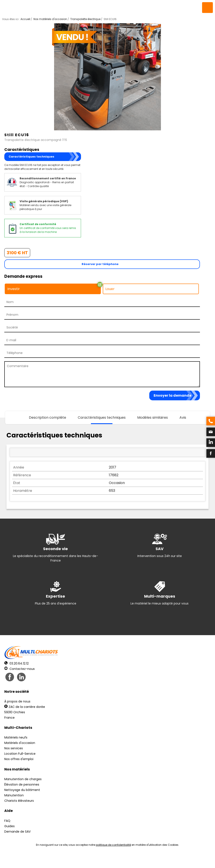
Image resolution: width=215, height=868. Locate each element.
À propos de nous (17, 701)
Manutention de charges (23, 779)
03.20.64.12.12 (16, 663)
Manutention (14, 795)
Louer (110, 289)
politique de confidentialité (113, 845)
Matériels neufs (16, 737)
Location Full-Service (20, 754)
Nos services (14, 748)
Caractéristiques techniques (31, 157)
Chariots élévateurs (19, 801)
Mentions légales (106, 859)
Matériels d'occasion (20, 743)
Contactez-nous (19, 669)
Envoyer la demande (172, 395)
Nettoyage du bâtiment (22, 790)
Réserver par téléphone (100, 264)
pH (173, 859)
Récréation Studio (141, 859)
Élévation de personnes (22, 784)
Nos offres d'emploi (19, 759)
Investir (14, 289)
